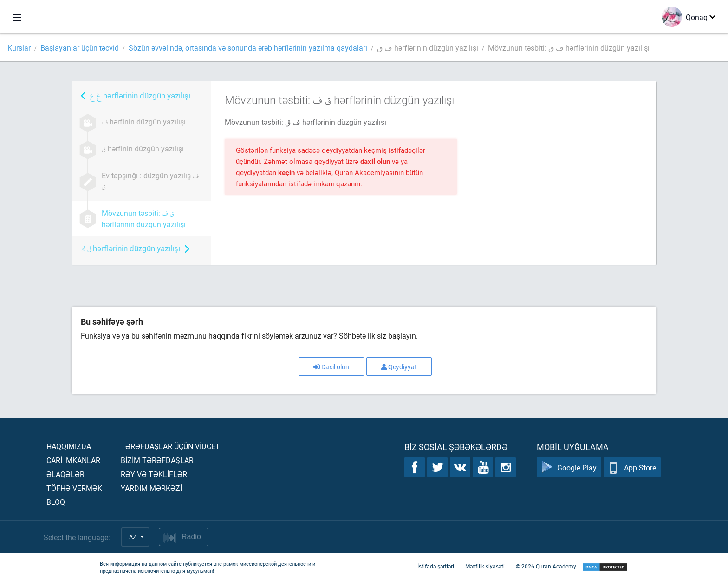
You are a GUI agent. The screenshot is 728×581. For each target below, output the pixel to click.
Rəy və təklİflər (154, 474)
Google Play (569, 467)
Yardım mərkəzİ (151, 488)
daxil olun (376, 161)
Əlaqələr (65, 474)
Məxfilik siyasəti (485, 566)
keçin (287, 172)
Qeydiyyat (399, 367)
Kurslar (19, 48)
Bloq (56, 502)
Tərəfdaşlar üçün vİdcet (170, 446)
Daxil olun (331, 367)
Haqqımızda (69, 446)
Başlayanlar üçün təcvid (80, 48)
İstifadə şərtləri (436, 566)
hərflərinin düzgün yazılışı (140, 95)
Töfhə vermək (74, 488)
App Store (632, 467)
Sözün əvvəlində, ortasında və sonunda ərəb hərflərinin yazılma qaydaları (248, 48)
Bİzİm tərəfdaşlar (157, 460)
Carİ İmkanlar (73, 460)
